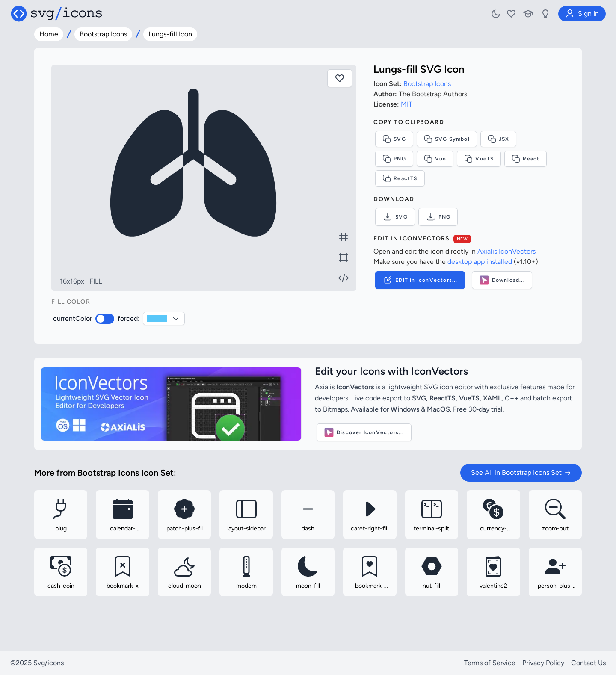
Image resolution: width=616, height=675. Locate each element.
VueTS (479, 159)
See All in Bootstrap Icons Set (521, 472)
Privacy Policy (543, 663)
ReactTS (400, 178)
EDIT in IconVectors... (420, 280)
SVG (394, 139)
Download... (502, 280)
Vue (435, 159)
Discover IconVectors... (364, 432)
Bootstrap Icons (103, 34)
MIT (407, 104)
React (526, 159)
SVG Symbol (447, 139)
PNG (394, 159)
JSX (499, 139)
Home (49, 34)
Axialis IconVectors (506, 251)
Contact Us (588, 663)
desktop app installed (480, 262)
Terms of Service (490, 663)
